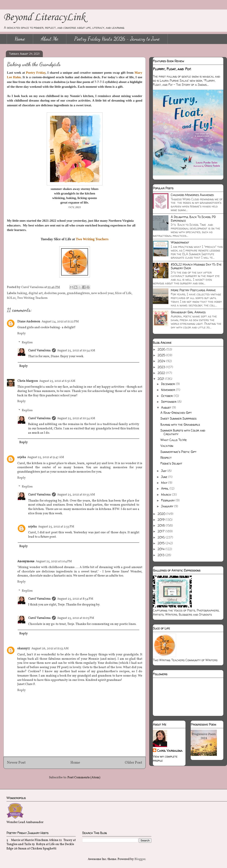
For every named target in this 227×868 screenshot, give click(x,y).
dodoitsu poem (55, 293)
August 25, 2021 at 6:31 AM (57, 381)
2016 (162, 537)
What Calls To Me (174, 440)
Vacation (167, 446)
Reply (22, 334)
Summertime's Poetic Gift (178, 452)
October (167, 396)
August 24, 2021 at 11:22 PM (60, 322)
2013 (161, 555)
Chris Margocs (28, 381)
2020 (162, 514)
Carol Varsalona (39, 351)
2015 (161, 543)
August (166, 407)
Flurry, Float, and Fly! (172, 69)
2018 (162, 525)
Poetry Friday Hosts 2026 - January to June (117, 39)
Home (20, 39)
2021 (161, 379)
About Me (50, 39)
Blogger (140, 859)
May (165, 483)
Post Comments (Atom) (84, 778)
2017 (161, 531)
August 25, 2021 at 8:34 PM (75, 599)
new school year (102, 293)
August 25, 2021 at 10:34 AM (76, 351)
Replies (27, 343)
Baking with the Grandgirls (180, 424)
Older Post (133, 763)
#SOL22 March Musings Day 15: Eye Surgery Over (196, 266)
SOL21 (11, 298)
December (168, 384)
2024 (162, 361)
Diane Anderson (29, 322)
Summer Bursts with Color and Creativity (183, 432)
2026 (162, 349)
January (168, 506)
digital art (36, 293)
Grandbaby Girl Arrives (188, 312)
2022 (162, 373)
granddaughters (78, 293)
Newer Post (16, 763)
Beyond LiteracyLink (44, 17)
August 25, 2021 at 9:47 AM (46, 457)
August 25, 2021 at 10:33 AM (76, 495)
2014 (161, 549)
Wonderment (180, 242)
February (168, 500)
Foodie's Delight (171, 463)
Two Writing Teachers (32, 298)
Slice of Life (123, 293)
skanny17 (24, 649)
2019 (161, 520)
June (165, 477)
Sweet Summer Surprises (178, 418)
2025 (162, 355)
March (166, 495)
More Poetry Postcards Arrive (193, 290)
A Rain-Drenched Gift (176, 413)
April (165, 488)
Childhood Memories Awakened (192, 195)
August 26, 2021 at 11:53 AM (50, 649)
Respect (166, 458)
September (169, 402)
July (164, 471)
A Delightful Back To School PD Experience (193, 219)
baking (22, 293)
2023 (162, 367)
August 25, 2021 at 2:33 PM (56, 527)
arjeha (22, 457)
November (169, 390)
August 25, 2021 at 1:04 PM (54, 561)
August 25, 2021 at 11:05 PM (76, 618)
